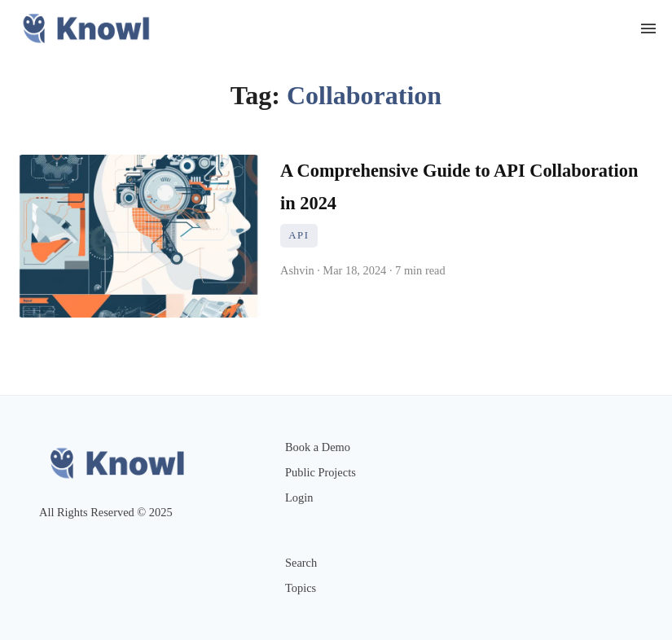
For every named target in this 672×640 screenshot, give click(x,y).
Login (299, 498)
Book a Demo (318, 447)
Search (301, 563)
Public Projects (321, 472)
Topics (301, 588)
